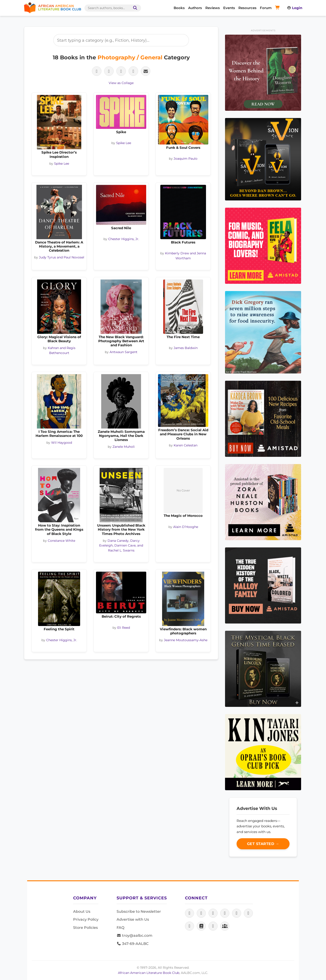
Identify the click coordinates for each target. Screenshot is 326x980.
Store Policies (85, 928)
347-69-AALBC (133, 944)
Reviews (213, 8)
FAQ (120, 928)
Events (229, 8)
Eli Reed (124, 628)
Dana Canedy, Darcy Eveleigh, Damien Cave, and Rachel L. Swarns (121, 546)
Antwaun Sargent (123, 352)
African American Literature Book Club (149, 973)
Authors (195, 8)
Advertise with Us (133, 919)
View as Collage (121, 83)
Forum (266, 8)
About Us (82, 911)
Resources (247, 8)
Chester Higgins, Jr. (124, 239)
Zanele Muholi (124, 447)
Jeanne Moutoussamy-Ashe (186, 640)
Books (179, 8)
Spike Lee (62, 164)
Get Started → (263, 844)
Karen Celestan (186, 445)
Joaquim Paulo (186, 159)
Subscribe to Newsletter (139, 911)
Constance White (61, 541)
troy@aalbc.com (134, 935)
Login (295, 8)
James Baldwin (186, 348)
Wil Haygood (62, 443)
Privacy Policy (86, 919)
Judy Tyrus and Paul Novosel (62, 257)
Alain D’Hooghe (186, 527)
